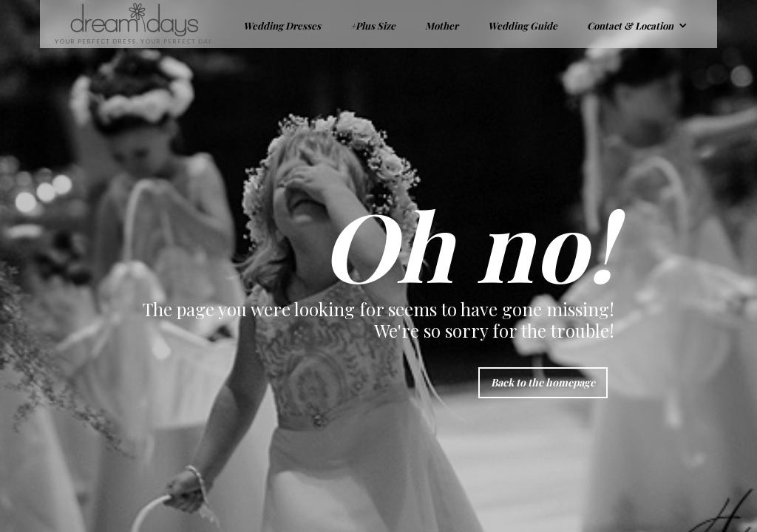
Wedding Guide (523, 25)
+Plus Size (373, 25)
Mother (442, 25)
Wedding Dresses (282, 25)
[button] (637, 24)
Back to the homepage (543, 382)
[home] (127, 24)
